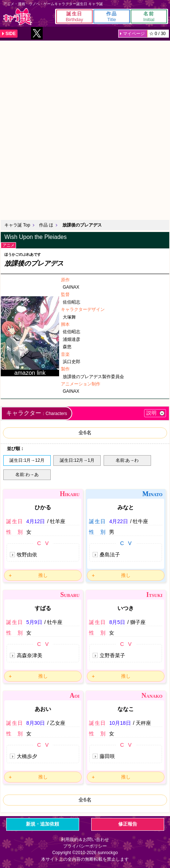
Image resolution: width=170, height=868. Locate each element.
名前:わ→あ (27, 475)
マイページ (134, 34)
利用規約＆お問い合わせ (85, 840)
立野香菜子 (112, 655)
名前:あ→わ (127, 460)
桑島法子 (110, 555)
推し (43, 575)
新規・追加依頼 (42, 824)
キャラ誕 (18, 17)
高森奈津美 (30, 655)
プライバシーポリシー (85, 846)
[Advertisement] (85, 129)
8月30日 (36, 723)
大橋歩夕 (27, 756)
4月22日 (118, 521)
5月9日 (34, 622)
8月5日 (117, 622)
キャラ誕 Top (17, 225)
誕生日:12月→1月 (77, 460)
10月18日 (120, 723)
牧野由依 (27, 555)
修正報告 (128, 824)
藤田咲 (107, 756)
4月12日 (36, 521)
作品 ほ (46, 225)
